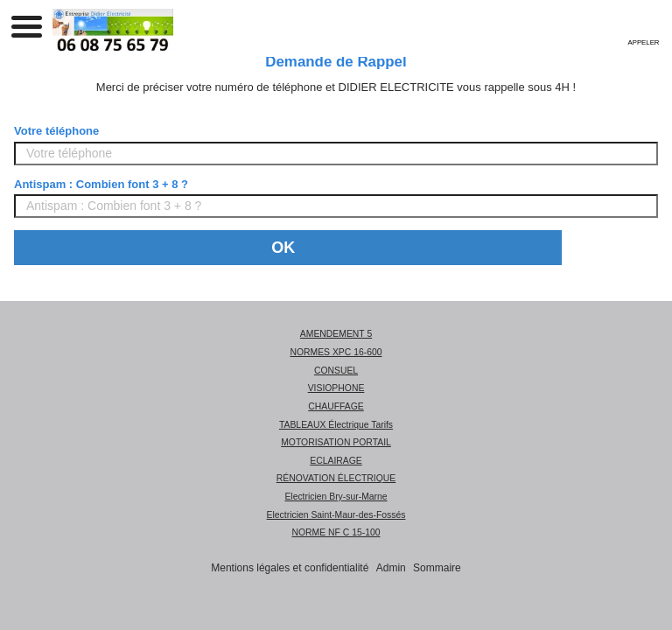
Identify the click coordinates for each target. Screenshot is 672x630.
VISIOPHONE (336, 388)
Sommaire (437, 568)
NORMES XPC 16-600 (336, 352)
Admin (391, 568)
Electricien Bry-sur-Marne (336, 497)
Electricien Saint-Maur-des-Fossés (336, 515)
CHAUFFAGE (336, 406)
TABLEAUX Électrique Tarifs (336, 425)
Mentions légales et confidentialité (290, 568)
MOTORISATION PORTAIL (336, 442)
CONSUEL (336, 371)
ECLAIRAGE (336, 461)
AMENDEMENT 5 (336, 334)
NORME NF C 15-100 (336, 532)
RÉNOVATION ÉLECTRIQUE (336, 478)
